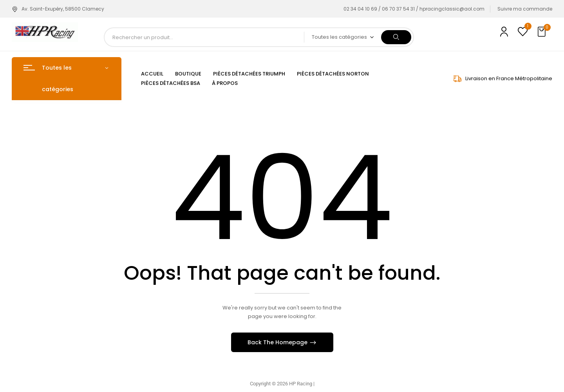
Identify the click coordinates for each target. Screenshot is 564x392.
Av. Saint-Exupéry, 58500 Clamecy (58, 9)
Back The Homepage (278, 342)
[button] (542, 32)
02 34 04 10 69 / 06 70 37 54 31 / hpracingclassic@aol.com (414, 9)
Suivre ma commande (525, 9)
